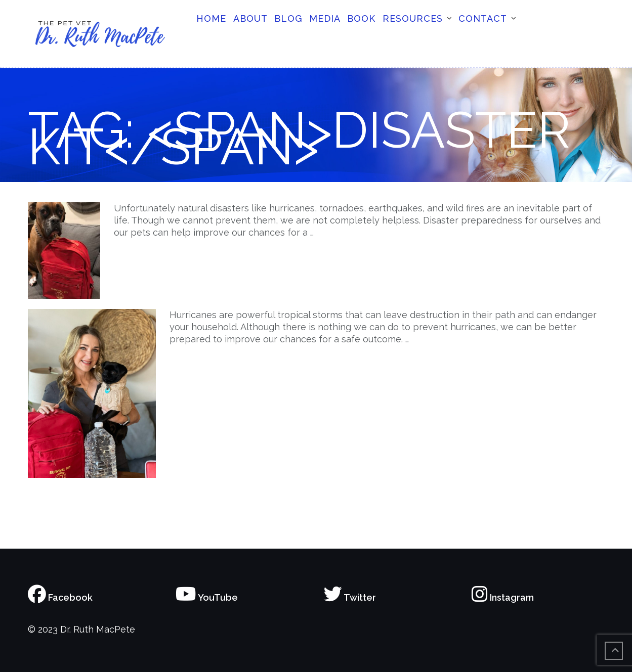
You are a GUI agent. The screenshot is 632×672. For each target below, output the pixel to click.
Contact (483, 18)
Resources (413, 18)
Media (325, 18)
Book (361, 18)
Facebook (60, 597)
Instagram (503, 597)
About (250, 18)
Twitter (350, 597)
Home (211, 18)
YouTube (207, 597)
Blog (288, 18)
